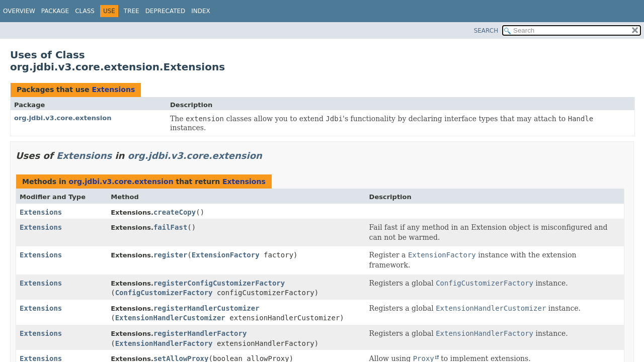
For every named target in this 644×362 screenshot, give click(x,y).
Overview (19, 11)
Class (85, 11)
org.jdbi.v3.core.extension (63, 118)
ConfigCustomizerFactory (164, 293)
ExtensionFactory (226, 255)
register (170, 255)
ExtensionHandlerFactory (164, 343)
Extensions (113, 89)
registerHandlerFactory (200, 333)
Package (55, 11)
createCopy (175, 212)
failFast (170, 227)
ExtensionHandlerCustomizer (170, 318)
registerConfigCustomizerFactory (219, 283)
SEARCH (486, 31)
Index (201, 11)
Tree (132, 11)
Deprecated (166, 11)
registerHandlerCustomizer (207, 308)
